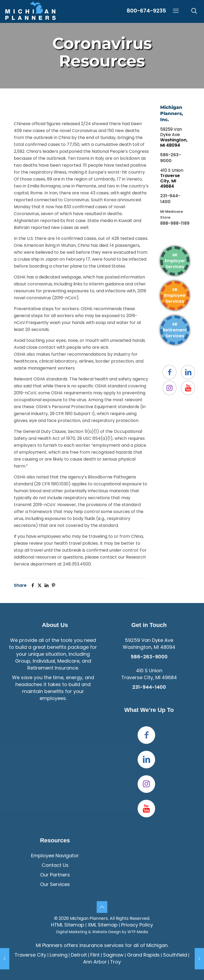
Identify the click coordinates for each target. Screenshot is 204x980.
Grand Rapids (143, 955)
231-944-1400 (170, 199)
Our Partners (55, 875)
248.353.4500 (77, 564)
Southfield (175, 955)
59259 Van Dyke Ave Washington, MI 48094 (149, 644)
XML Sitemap (103, 925)
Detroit (79, 955)
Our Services (55, 884)
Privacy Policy (137, 925)
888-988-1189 (175, 223)
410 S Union (172, 178)
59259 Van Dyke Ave (174, 137)
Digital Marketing (72, 932)
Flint (95, 955)
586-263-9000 (171, 158)
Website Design (107, 932)
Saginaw (113, 955)
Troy (116, 962)
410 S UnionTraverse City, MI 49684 (149, 674)
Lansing (59, 955)
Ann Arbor (95, 962)
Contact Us (55, 865)
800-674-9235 (146, 11)
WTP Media (138, 932)
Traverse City (30, 955)
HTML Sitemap (68, 925)
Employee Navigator (55, 856)
